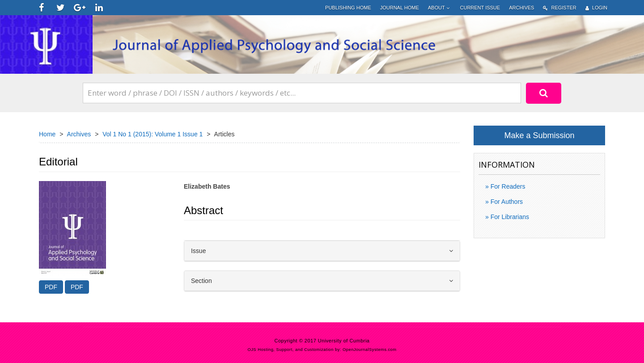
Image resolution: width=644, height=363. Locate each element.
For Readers (507, 186)
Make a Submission (539, 135)
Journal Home (400, 8)
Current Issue (480, 8)
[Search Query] (302, 93)
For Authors (506, 202)
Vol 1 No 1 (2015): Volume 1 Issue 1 (153, 134)
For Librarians (509, 217)
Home (47, 134)
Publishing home (348, 8)
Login (596, 8)
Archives (521, 8)
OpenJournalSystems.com (370, 350)
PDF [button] (51, 287)
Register (559, 8)
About (440, 8)
